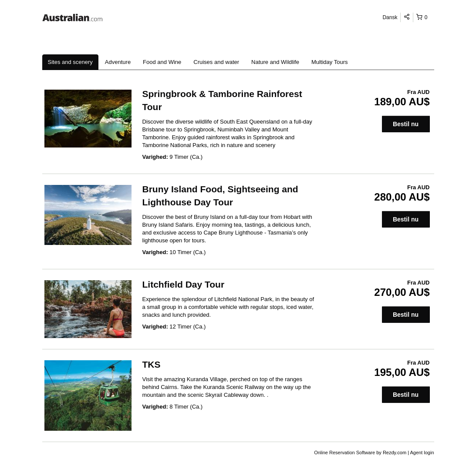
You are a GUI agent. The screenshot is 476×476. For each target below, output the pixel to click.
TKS (152, 364)
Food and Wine (162, 62)
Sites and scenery (70, 62)
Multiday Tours (330, 62)
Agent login (422, 453)
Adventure (118, 62)
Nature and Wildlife (275, 62)
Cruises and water (216, 62)
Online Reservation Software (344, 453)
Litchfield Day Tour (184, 284)
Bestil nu (406, 124)
